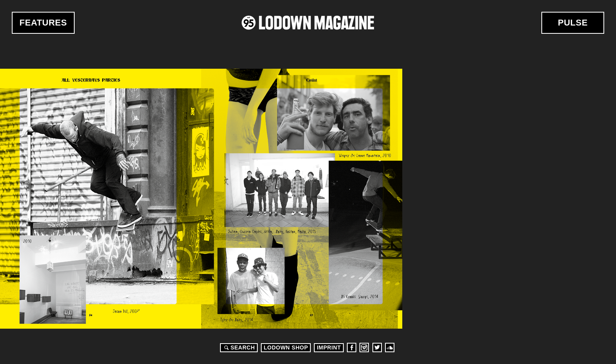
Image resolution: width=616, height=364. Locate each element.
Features (43, 23)
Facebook (352, 348)
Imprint (329, 348)
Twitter (377, 348)
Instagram (364, 348)
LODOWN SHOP (286, 348)
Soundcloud (390, 348)
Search (238, 348)
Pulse (573, 23)
